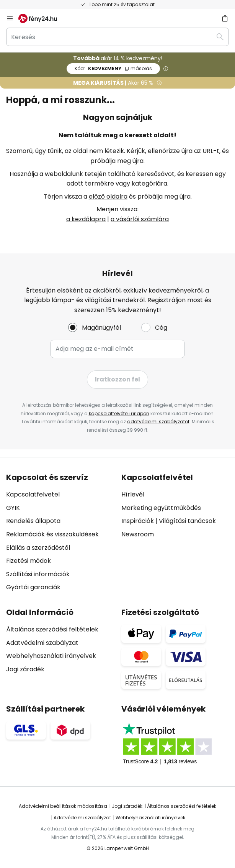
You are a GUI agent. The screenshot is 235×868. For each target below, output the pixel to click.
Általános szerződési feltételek (52, 629)
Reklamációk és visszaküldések (52, 534)
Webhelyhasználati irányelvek (51, 656)
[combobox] (117, 37)
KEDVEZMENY (113, 68)
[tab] (60, 533)
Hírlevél (133, 494)
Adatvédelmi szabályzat (42, 643)
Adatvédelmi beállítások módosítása (63, 806)
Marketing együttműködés (161, 508)
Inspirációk (138, 521)
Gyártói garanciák (33, 587)
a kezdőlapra (86, 219)
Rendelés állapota (33, 521)
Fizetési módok (29, 561)
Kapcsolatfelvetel (33, 494)
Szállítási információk (38, 574)
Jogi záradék (25, 669)
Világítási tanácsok (187, 521)
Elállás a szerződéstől (38, 548)
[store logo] (42, 18)
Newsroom (138, 534)
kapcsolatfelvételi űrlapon (119, 413)
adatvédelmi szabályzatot (158, 422)
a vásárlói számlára (140, 219)
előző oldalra (108, 196)
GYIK (13, 508)
